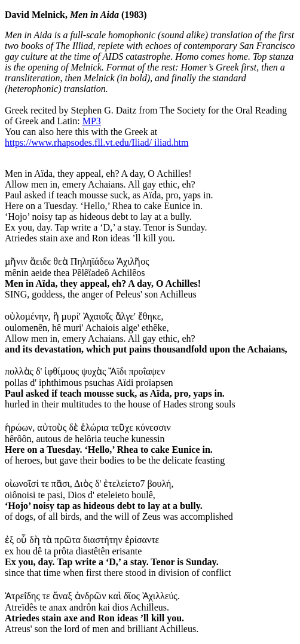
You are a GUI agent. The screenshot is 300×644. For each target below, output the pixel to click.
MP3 (92, 121)
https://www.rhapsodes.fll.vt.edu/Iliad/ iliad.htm (97, 142)
